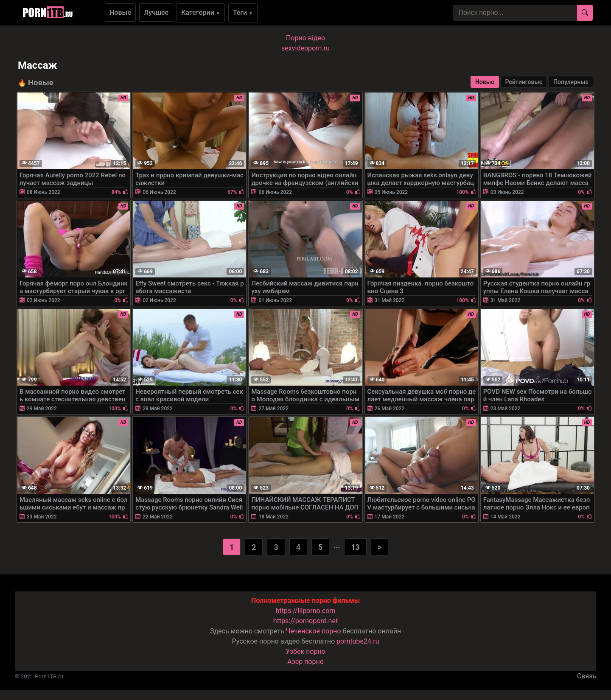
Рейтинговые (524, 82)
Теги (243, 13)
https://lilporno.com (306, 611)
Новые (120, 13)
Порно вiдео (305, 38)
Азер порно (305, 662)
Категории (201, 13)
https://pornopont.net (305, 621)
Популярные (571, 82)
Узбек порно (305, 651)
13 (355, 547)
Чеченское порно (314, 631)
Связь (587, 676)
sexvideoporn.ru (305, 48)
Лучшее (156, 13)
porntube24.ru (358, 641)
